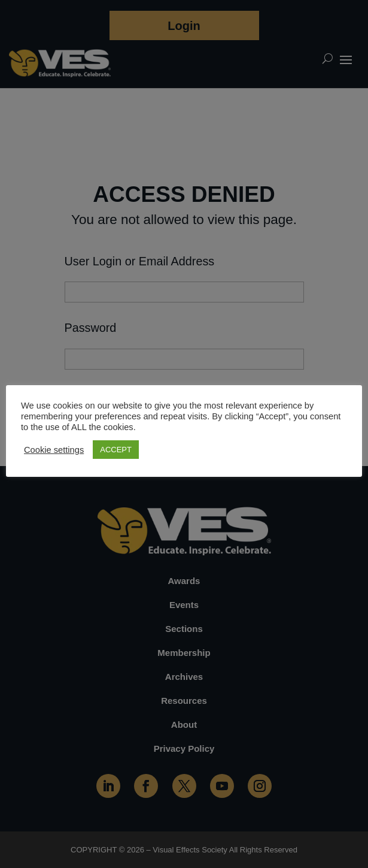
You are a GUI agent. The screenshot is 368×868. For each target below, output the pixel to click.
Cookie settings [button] (54, 450)
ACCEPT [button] (116, 450)
